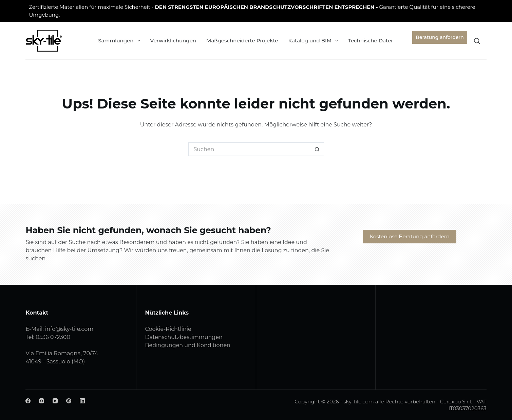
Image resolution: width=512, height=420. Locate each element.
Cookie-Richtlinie (168, 329)
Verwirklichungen (173, 41)
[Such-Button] (317, 149)
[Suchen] (477, 41)
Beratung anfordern (440, 37)
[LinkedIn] (82, 401)
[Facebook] (28, 401)
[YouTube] (55, 401)
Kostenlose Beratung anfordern (410, 236)
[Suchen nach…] (249, 149)
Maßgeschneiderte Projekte (242, 41)
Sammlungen (120, 41)
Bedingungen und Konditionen (187, 345)
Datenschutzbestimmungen (184, 337)
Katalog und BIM (315, 41)
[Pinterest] (69, 401)
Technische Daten (376, 41)
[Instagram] (42, 401)
